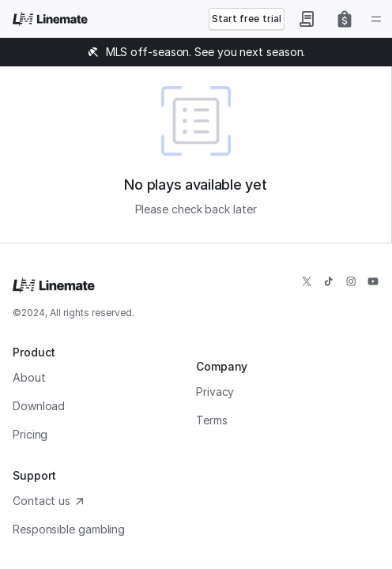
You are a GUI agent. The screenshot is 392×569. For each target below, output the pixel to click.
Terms (212, 420)
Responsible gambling (69, 529)
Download (39, 406)
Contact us (49, 501)
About (29, 377)
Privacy (215, 392)
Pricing (30, 434)
